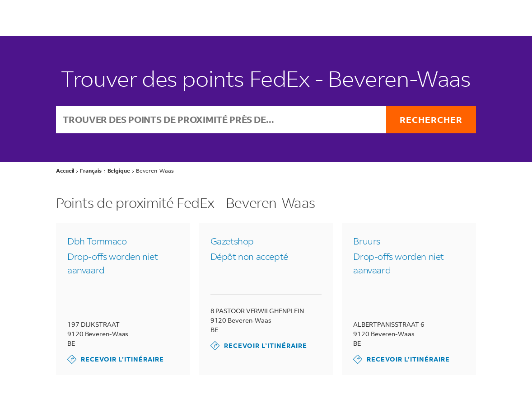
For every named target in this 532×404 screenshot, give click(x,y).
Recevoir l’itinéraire (116, 359)
